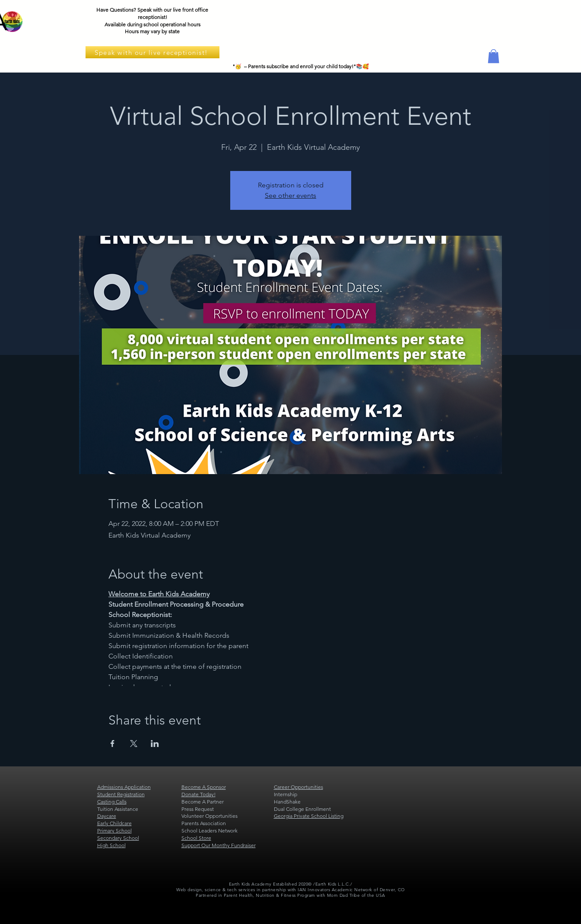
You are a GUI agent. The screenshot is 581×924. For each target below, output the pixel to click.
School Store (196, 838)
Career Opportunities (298, 787)
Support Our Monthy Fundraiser (219, 845)
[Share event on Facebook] (113, 744)
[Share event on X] (134, 744)
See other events (290, 195)
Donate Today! (198, 794)
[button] (494, 56)
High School (111, 845)
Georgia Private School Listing (309, 816)
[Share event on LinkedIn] (155, 744)
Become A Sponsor (204, 787)
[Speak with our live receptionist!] (152, 52)
